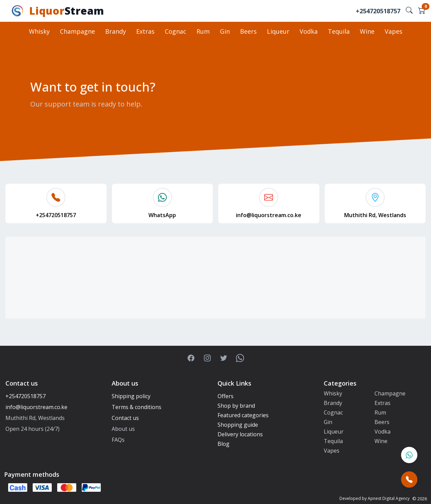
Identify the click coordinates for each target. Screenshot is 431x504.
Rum (203, 31)
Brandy (116, 31)
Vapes (394, 31)
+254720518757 (378, 11)
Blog (224, 444)
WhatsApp (162, 215)
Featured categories (243, 415)
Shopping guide (238, 425)
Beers (248, 31)
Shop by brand (236, 406)
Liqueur (278, 31)
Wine (367, 31)
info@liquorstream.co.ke (269, 215)
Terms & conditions (137, 407)
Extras (145, 31)
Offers (226, 396)
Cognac (175, 31)
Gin (225, 31)
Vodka (309, 31)
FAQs (118, 440)
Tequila (339, 31)
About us (123, 429)
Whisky (39, 31)
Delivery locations (240, 434)
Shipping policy (131, 396)
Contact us (125, 418)
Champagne (77, 31)
